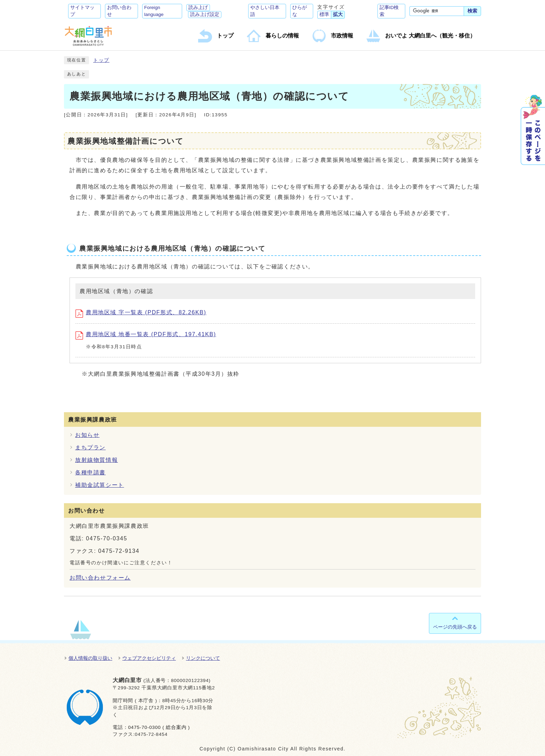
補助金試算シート (100, 485)
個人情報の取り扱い (90, 658)
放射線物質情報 (96, 460)
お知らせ (87, 435)
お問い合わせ (119, 11)
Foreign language (154, 11)
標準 (324, 14)
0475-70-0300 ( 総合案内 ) (159, 727)
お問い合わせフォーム (100, 578)
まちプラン (90, 447)
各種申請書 (90, 472)
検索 (472, 11)
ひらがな (300, 11)
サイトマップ (82, 11)
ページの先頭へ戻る (455, 627)
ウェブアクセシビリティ (149, 658)
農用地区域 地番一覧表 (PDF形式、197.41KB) (146, 334)
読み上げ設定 (205, 14)
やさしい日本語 (265, 11)
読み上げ (198, 7)
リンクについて (203, 658)
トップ (101, 60)
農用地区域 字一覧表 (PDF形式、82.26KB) (141, 312)
